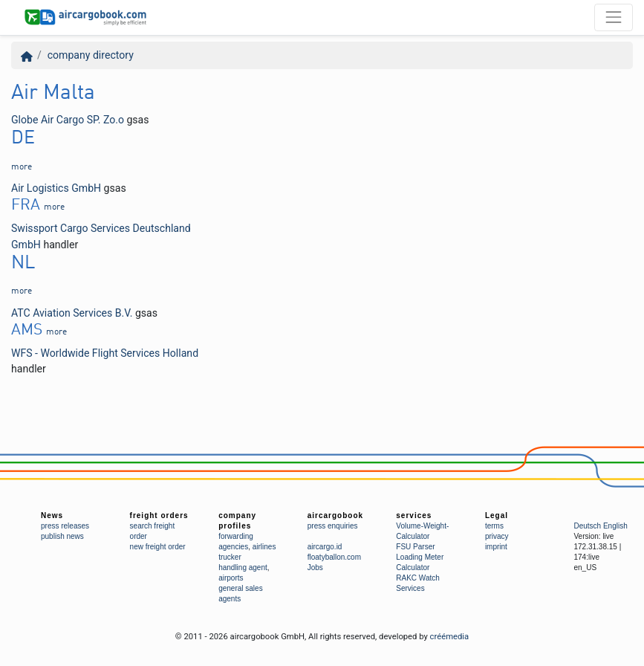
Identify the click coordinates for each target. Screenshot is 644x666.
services (414, 515)
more (22, 167)
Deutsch (587, 526)
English (615, 526)
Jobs (315, 568)
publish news (62, 536)
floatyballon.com (334, 557)
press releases (65, 526)
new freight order (158, 547)
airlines (264, 547)
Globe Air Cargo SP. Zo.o (68, 120)
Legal (497, 515)
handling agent (243, 568)
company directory (91, 55)
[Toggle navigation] (614, 17)
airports (231, 578)
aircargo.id (325, 547)
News (52, 515)
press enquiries (333, 526)
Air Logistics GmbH (56, 188)
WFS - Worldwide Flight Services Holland (105, 353)
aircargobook (335, 515)
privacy (497, 536)
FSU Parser (415, 547)
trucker (230, 557)
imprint (496, 547)
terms (494, 526)
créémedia (450, 637)
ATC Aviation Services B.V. (72, 313)
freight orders (159, 515)
